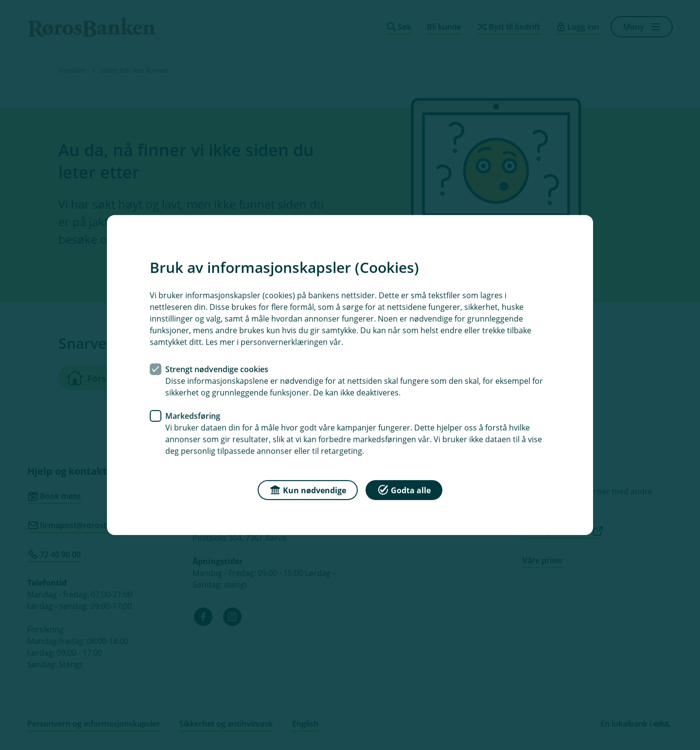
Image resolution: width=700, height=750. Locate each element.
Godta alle (404, 490)
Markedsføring (193, 416)
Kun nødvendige (308, 490)
